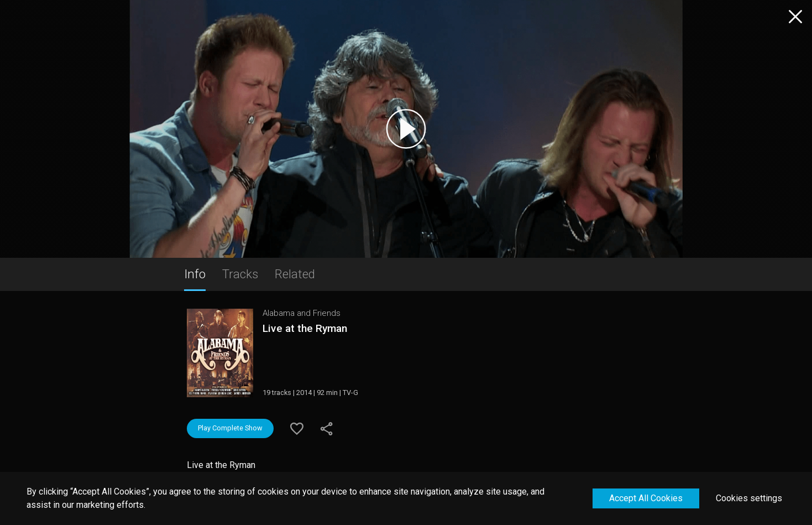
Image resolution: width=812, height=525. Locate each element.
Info (195, 274)
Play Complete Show (230, 428)
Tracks (240, 274)
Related (295, 274)
